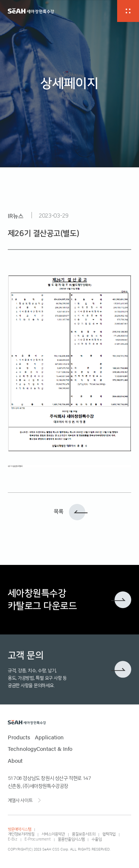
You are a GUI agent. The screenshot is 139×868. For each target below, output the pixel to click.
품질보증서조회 (84, 834)
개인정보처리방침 (21, 834)
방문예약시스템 (19, 829)
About (15, 761)
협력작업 (109, 834)
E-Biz (13, 839)
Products (19, 737)
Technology (22, 749)
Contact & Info (54, 749)
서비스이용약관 (53, 834)
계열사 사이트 (20, 801)
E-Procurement (38, 839)
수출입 (97, 839)
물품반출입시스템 (71, 839)
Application (49, 737)
